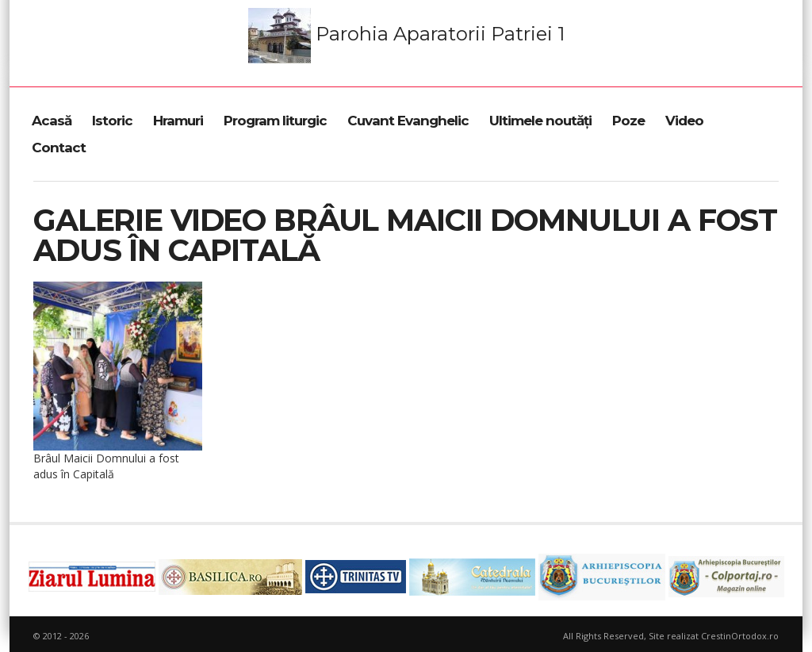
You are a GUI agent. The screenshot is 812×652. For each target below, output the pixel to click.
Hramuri (178, 121)
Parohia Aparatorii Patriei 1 (406, 36)
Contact (59, 148)
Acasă (52, 121)
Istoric (112, 121)
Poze (628, 121)
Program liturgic (275, 121)
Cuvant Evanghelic (408, 121)
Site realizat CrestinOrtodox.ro (714, 636)
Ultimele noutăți (540, 121)
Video (684, 121)
